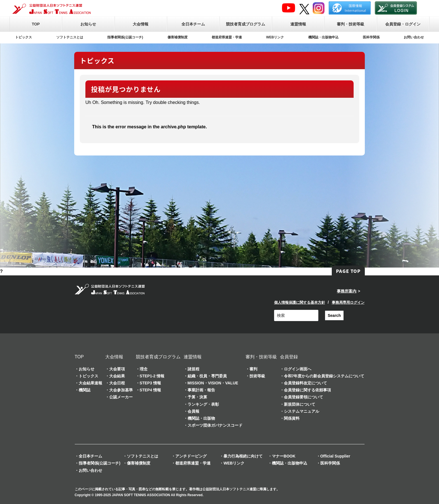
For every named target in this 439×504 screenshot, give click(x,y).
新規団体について (300, 404)
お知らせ (88, 24)
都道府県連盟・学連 (227, 37)
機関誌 (85, 390)
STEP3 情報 (150, 383)
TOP (36, 24)
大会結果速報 (90, 383)
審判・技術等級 (351, 24)
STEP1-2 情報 (152, 376)
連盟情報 (298, 24)
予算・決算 (197, 397)
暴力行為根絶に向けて (243, 456)
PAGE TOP (348, 271)
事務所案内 (347, 291)
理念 (144, 369)
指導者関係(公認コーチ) (125, 37)
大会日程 (117, 383)
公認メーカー (121, 397)
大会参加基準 (121, 390)
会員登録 (289, 357)
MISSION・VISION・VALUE (213, 383)
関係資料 (292, 418)
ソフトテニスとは (70, 37)
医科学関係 (371, 37)
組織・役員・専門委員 (207, 376)
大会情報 (141, 24)
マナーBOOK (284, 456)
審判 (253, 369)
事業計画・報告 (201, 390)
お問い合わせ (414, 37)
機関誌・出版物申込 (323, 37)
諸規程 (193, 369)
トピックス (24, 37)
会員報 (193, 411)
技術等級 (257, 376)
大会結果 (117, 376)
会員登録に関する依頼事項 (307, 390)
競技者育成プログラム (246, 24)
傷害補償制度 (178, 37)
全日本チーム (193, 24)
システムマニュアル (302, 411)
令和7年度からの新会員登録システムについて (324, 376)
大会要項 (117, 369)
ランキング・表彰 (203, 404)
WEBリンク (275, 37)
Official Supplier (335, 456)
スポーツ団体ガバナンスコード (215, 425)
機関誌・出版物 (201, 418)
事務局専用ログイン (348, 302)
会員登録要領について (303, 397)
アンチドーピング (191, 456)
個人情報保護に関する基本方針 (300, 302)
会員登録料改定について (305, 383)
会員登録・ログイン (403, 24)
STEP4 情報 (150, 390)
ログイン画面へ (298, 369)
